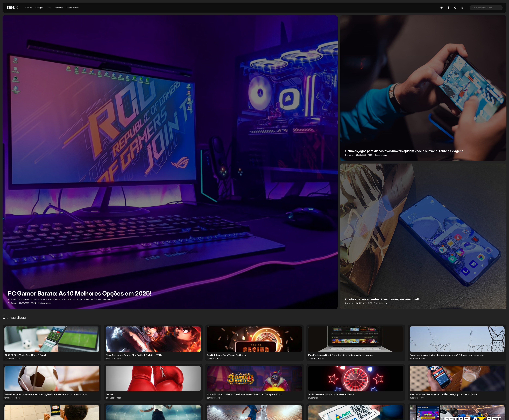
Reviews (59, 8)
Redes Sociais (73, 8)
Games (29, 8)
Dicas (49, 8)
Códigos (39, 8)
